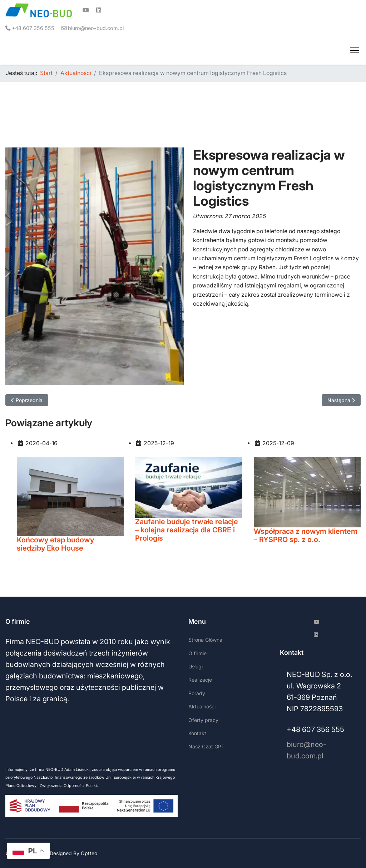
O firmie (197, 653)
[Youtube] (86, 10)
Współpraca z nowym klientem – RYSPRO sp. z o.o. (306, 535)
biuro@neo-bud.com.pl (97, 28)
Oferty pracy (203, 720)
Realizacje (200, 680)
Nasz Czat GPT (206, 747)
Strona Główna (205, 640)
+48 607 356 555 (33, 28)
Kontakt (197, 733)
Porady (197, 693)
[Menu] (354, 50)
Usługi (196, 666)
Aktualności (202, 707)
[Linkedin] (99, 10)
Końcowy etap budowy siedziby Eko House (55, 544)
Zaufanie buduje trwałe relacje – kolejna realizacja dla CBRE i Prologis (187, 530)
